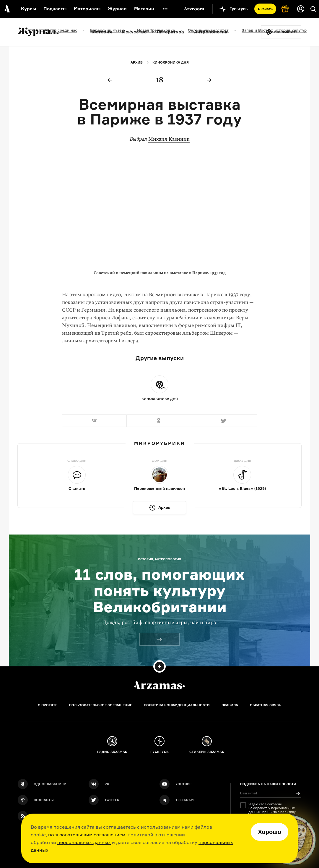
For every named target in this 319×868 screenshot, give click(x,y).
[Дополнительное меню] (165, 9)
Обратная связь (266, 705)
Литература (170, 32)
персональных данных (84, 842)
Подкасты (55, 9)
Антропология (211, 32)
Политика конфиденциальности (177, 705)
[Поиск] (313, 9)
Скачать (265, 9)
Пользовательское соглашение (101, 705)
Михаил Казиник (169, 139)
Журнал (117, 9)
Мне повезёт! (285, 32)
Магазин (144, 9)
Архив (137, 62)
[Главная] (159, 685)
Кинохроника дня (171, 62)
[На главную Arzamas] (7, 9)
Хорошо (270, 832)
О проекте (48, 705)
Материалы (87, 9)
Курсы (29, 9)
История (102, 32)
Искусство (134, 32)
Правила (230, 705)
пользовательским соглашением (87, 835)
